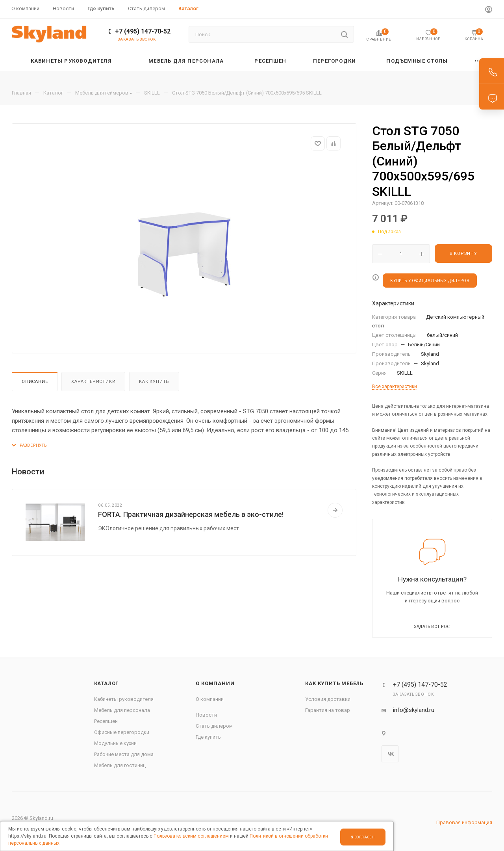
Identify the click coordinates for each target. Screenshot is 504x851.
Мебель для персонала (122, 710)
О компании (215, 683)
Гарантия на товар (328, 710)
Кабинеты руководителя (124, 699)
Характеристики (93, 382)
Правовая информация (464, 822)
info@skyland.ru (414, 710)
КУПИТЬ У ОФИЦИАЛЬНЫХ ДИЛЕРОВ (430, 281)
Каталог (107, 683)
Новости (206, 715)
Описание (35, 382)
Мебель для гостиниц (120, 765)
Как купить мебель (334, 683)
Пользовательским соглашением (191, 836)
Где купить (208, 737)
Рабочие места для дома (124, 754)
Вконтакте (390, 754)
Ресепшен (106, 721)
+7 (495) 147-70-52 (143, 31)
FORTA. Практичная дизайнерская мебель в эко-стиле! (191, 514)
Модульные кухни (115, 743)
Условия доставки (328, 699)
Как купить (154, 382)
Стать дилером (214, 726)
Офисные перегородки (122, 732)
